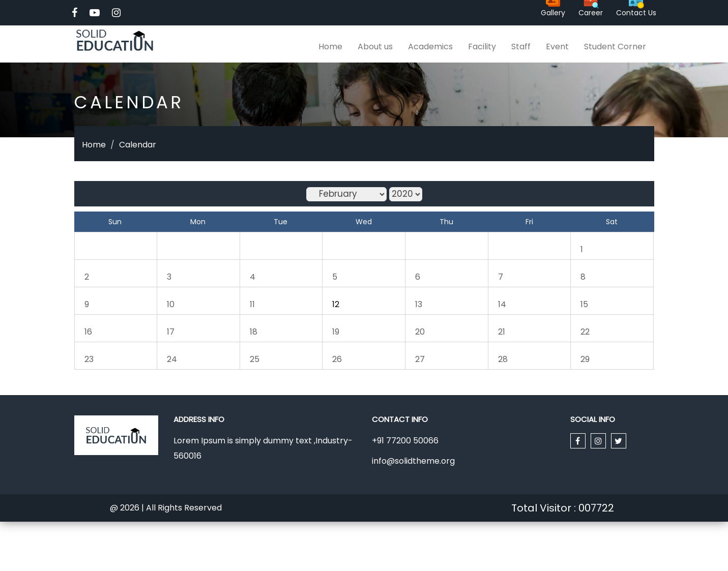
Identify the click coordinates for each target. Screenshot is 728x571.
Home (330, 47)
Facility (482, 47)
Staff (521, 47)
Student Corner (615, 47)
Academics (430, 47)
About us (375, 47)
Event (557, 47)
